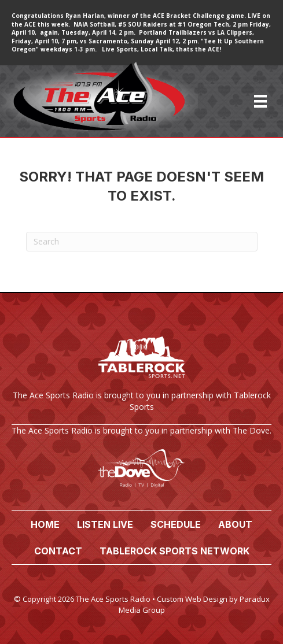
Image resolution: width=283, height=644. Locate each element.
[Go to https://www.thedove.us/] (141, 462)
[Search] (142, 242)
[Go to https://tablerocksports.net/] (141, 376)
